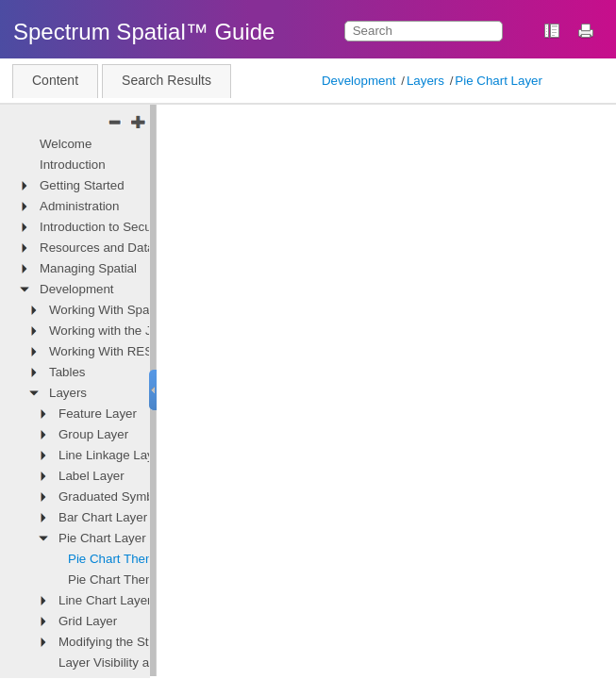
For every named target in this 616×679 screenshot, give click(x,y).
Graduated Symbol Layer (128, 497)
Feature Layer (98, 414)
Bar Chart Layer (103, 517)
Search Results (166, 80)
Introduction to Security (104, 227)
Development (359, 81)
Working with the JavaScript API (138, 331)
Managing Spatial (88, 268)
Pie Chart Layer (499, 81)
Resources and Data (97, 248)
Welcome (66, 144)
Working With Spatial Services (133, 310)
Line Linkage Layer (112, 455)
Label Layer (92, 476)
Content (55, 80)
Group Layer (93, 434)
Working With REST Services (131, 351)
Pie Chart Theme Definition (143, 559)
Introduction (73, 165)
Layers (425, 81)
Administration (79, 206)
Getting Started (82, 185)
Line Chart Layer (105, 600)
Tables (67, 372)
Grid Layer (88, 621)
